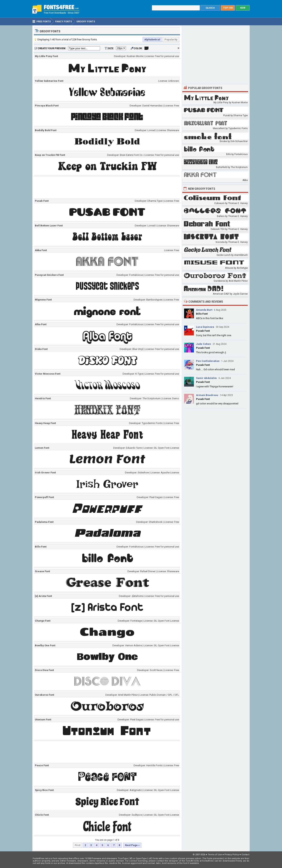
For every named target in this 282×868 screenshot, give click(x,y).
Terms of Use (215, 855)
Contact (245, 855)
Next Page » (132, 845)
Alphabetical (152, 39)
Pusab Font (203, 331)
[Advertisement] (108, 188)
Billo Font (202, 314)
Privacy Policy (232, 855)
